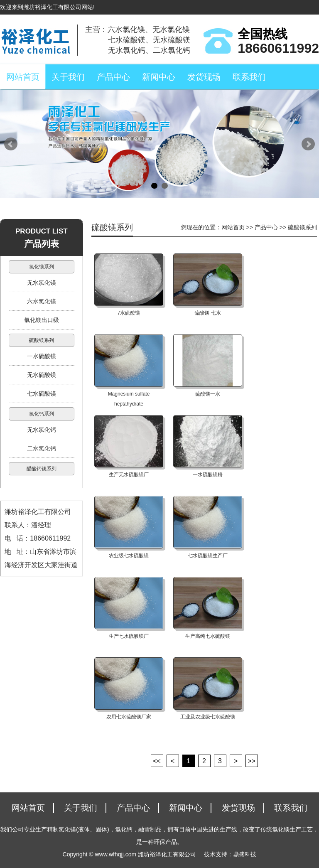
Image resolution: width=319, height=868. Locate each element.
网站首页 (23, 77)
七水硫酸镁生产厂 (208, 556)
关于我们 (68, 77)
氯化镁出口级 (42, 320)
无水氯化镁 (42, 283)
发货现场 (204, 77)
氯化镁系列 (42, 267)
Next (308, 144)
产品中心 (113, 77)
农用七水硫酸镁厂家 (129, 717)
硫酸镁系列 (42, 340)
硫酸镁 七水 (207, 313)
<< (157, 761)
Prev (11, 144)
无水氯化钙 (42, 430)
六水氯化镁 (42, 301)
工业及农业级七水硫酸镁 (208, 717)
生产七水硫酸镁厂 (129, 636)
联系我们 (249, 77)
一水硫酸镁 (42, 356)
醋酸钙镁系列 (42, 469)
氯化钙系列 (42, 414)
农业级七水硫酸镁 (129, 556)
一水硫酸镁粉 (208, 475)
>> (252, 761)
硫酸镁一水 (208, 394)
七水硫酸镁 (42, 393)
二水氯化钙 (42, 448)
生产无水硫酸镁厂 (129, 475)
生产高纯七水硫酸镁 (208, 636)
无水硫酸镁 (42, 375)
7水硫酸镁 (129, 313)
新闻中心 (159, 77)
